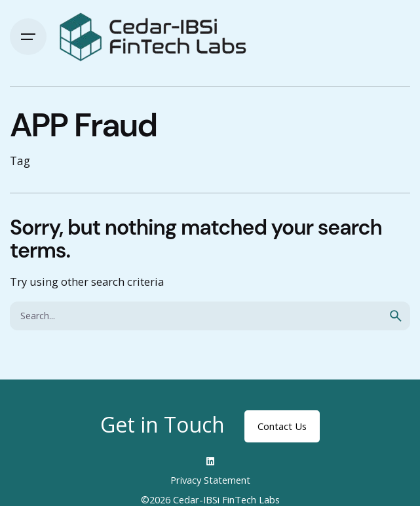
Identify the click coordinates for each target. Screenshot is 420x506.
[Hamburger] (28, 37)
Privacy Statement (210, 480)
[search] (396, 316)
